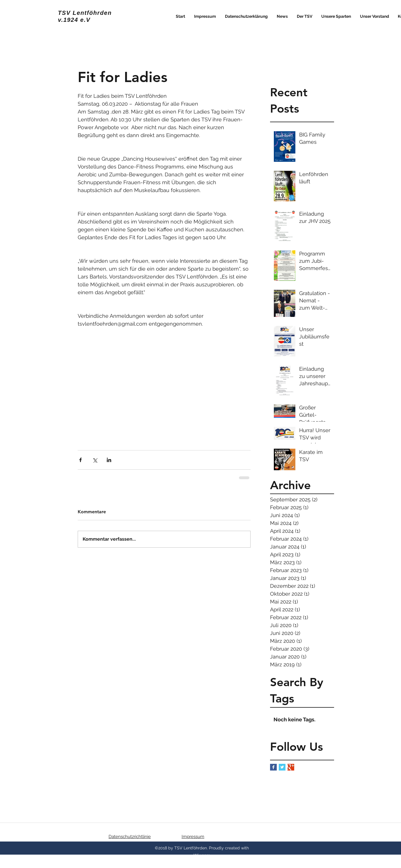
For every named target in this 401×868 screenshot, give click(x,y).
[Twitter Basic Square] (282, 767)
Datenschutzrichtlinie (130, 837)
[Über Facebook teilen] (80, 460)
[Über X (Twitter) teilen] (95, 460)
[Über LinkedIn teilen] (109, 460)
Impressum (193, 837)
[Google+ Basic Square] (291, 767)
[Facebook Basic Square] (273, 767)
